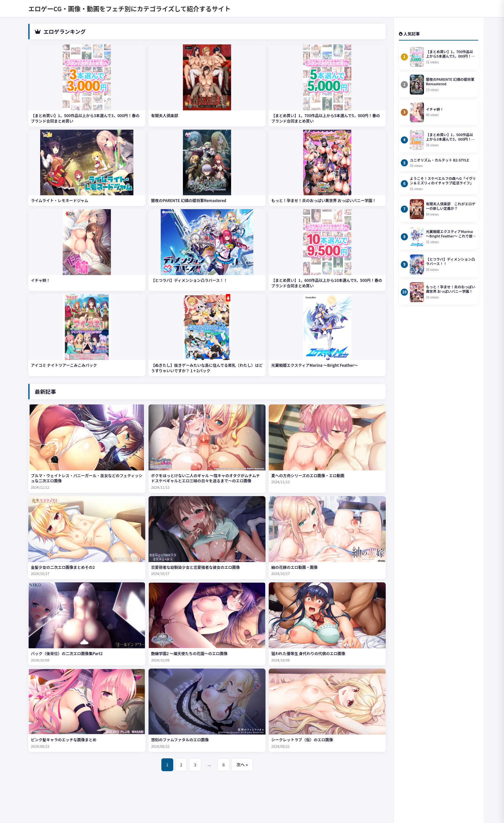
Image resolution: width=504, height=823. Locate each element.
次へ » (242, 765)
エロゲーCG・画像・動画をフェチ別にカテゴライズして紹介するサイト (129, 9)
